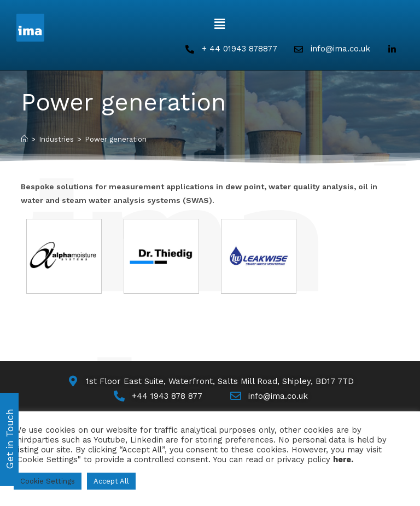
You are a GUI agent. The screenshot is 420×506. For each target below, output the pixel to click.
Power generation (116, 139)
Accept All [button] (111, 481)
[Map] (210, 382)
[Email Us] (268, 396)
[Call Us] (157, 396)
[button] (219, 24)
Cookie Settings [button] (48, 481)
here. (343, 460)
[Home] (24, 139)
